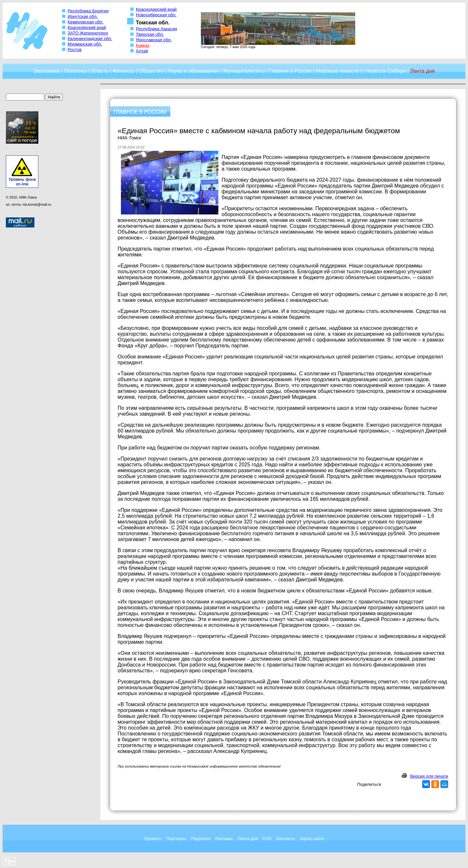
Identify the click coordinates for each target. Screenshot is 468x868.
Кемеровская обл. (86, 22)
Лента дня (247, 839)
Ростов (75, 50)
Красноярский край (87, 27)
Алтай (142, 51)
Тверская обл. (150, 34)
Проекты (153, 839)
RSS (267, 839)
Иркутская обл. (83, 16)
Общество (151, 71)
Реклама (224, 839)
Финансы (124, 71)
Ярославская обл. (154, 40)
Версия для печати (429, 776)
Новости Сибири (386, 71)
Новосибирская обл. (156, 15)
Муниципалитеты (244, 71)
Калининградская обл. (90, 39)
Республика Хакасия (156, 29)
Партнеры (176, 839)
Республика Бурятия (88, 11)
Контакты (286, 839)
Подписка (201, 839)
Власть (100, 71)
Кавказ (143, 45)
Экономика (46, 71)
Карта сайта (312, 839)
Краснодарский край (156, 9)
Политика (76, 71)
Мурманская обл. (85, 44)
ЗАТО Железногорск (88, 33)
